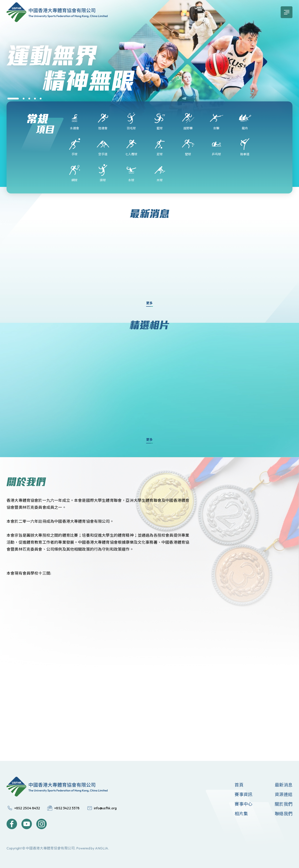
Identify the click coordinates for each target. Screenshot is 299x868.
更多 (149, 303)
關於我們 (284, 804)
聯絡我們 (284, 814)
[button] (13, 99)
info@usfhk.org (105, 808)
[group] (149, 72)
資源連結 (284, 794)
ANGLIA (102, 848)
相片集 (241, 814)
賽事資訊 (243, 794)
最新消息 (284, 785)
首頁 (239, 785)
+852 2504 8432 (27, 808)
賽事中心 (243, 804)
